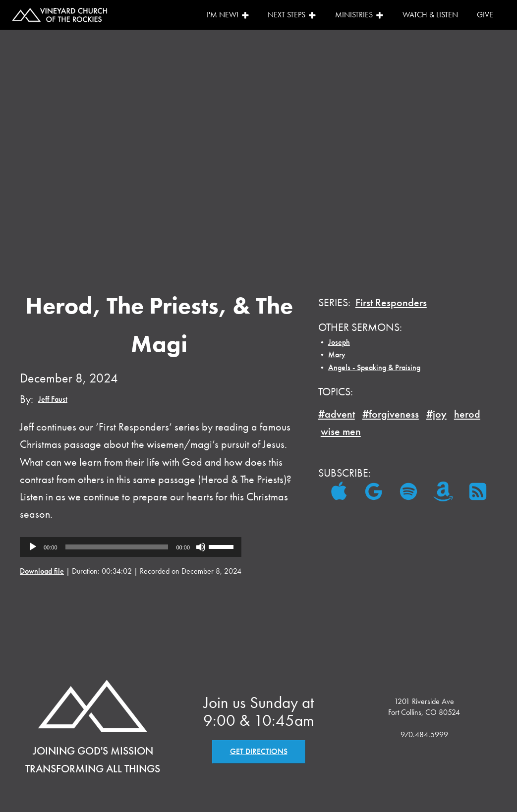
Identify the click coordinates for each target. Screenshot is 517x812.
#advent (337, 414)
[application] (131, 547)
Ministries (359, 15)
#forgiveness (391, 414)
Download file (42, 571)
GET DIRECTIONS (259, 751)
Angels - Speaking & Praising (374, 367)
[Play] (33, 547)
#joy (436, 414)
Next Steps (292, 15)
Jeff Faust (53, 399)
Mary (337, 354)
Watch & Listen (430, 15)
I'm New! (228, 15)
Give (485, 15)
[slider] (117, 547)
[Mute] (201, 547)
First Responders (391, 302)
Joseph (339, 342)
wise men (341, 431)
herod (467, 414)
